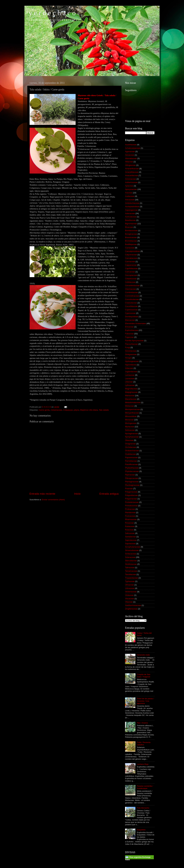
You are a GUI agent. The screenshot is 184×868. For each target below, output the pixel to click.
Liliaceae (129, 382)
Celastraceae (56, 410)
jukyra (76, 410)
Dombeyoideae (132, 317)
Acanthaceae (131, 145)
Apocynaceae (131, 189)
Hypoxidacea (131, 365)
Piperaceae (130, 475)
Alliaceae (129, 162)
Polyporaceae (131, 499)
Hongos (128, 358)
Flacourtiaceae (131, 344)
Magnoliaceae (131, 389)
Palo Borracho (143, 808)
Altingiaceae (130, 165)
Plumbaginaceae (132, 485)
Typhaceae (130, 581)
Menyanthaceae (132, 413)
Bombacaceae (131, 231)
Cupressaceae (131, 310)
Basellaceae (130, 220)
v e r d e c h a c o (52, 13)
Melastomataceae (133, 402)
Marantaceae (131, 399)
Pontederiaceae (132, 502)
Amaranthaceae (132, 169)
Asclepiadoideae (132, 207)
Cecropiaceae (131, 275)
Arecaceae (130, 200)
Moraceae (129, 420)
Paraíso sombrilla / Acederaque (145, 787)
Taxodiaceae (131, 574)
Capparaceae (131, 265)
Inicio (77, 494)
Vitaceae (129, 602)
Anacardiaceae (132, 175)
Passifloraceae (131, 464)
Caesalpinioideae (133, 251)
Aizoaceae (130, 155)
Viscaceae (130, 599)
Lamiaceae (130, 375)
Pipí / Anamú (142, 723)
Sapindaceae (131, 540)
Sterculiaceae (131, 561)
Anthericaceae (131, 182)
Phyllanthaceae (132, 468)
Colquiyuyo (68, 410)
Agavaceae (130, 151)
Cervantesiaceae (132, 286)
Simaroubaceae (132, 550)
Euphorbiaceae (132, 330)
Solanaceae (130, 557)
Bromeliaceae (131, 241)
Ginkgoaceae (131, 354)
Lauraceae (130, 378)
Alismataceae (131, 158)
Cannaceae (130, 262)
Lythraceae (130, 385)
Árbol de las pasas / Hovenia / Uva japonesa (145, 701)
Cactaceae (130, 248)
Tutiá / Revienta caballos (144, 744)
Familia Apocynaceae (134, 341)
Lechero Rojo (143, 764)
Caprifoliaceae (131, 268)
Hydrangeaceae (132, 361)
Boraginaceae (131, 234)
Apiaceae (129, 186)
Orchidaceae (131, 447)
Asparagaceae (131, 210)
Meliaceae (130, 406)
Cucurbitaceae (131, 306)
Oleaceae (129, 440)
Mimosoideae (131, 416)
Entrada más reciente (42, 494)
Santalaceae (130, 537)
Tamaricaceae (131, 571)
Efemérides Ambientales (136, 323)
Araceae (129, 193)
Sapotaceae (130, 544)
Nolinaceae (130, 430)
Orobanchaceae (132, 451)
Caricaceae (130, 272)
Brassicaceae (131, 237)
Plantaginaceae (132, 482)
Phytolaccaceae (132, 471)
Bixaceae (129, 227)
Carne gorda (44, 410)
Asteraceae (130, 213)
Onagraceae (130, 444)
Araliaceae (130, 196)
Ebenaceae (130, 320)
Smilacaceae (131, 554)
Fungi (128, 347)
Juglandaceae (131, 372)
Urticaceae (130, 588)
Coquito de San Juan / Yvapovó (144, 676)
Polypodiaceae (131, 495)
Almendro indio (143, 655)
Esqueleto (141, 830)
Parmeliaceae (131, 461)
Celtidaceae (130, 282)
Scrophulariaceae (133, 547)
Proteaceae (130, 509)
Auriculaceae (131, 217)
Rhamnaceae (131, 519)
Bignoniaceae (131, 224)
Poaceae (129, 489)
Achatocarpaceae (133, 148)
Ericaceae (129, 327)
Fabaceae (129, 334)
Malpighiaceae (131, 392)
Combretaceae (131, 292)
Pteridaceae (130, 513)
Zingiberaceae (131, 609)
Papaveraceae (131, 457)
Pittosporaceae (132, 478)
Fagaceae (129, 337)
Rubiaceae (130, 526)
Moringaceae (131, 423)
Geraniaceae (131, 351)
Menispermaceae (133, 409)
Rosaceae (129, 523)
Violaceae (129, 595)
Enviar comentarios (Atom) (53, 500)
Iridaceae (129, 368)
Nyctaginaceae (131, 433)
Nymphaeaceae (132, 437)
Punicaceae (130, 516)
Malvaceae (130, 396)
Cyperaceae (130, 313)
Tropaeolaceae (132, 578)
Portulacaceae (131, 506)
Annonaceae (131, 179)
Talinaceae (130, 568)
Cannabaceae (131, 258)
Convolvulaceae (132, 299)
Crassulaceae (131, 303)
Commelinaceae (132, 296)
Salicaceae (130, 533)
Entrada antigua (109, 494)
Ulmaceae (129, 585)
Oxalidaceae (130, 454)
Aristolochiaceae (132, 203)
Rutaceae (129, 530)
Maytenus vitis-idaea (89, 410)
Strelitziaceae (131, 564)
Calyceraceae (131, 255)
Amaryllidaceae (132, 172)
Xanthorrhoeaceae (133, 605)
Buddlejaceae (131, 244)
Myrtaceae (130, 427)
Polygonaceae (131, 492)
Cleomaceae (131, 289)
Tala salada (104, 410)
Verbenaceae (131, 592)
